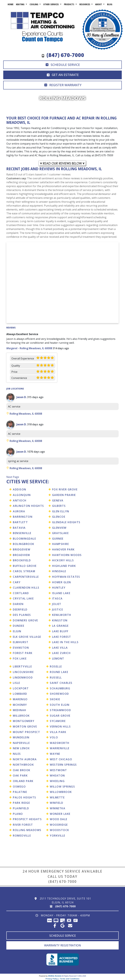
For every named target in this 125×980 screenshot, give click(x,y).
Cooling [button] (34, 4)
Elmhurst (21, 642)
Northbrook (23, 765)
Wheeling (57, 781)
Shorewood (59, 694)
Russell (56, 678)
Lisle (17, 683)
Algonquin (22, 495)
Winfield (56, 803)
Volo (54, 737)
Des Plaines (22, 615)
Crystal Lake (23, 598)
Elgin (17, 631)
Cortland (21, 593)
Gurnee (58, 539)
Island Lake (61, 593)
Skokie (55, 699)
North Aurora (25, 759)
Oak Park (20, 776)
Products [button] (69, 4)
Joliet (57, 604)
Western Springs (63, 765)
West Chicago (61, 759)
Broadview (21, 555)
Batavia (19, 528)
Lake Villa (60, 648)
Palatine (20, 792)
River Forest (23, 825)
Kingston (60, 620)
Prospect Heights (27, 819)
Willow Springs (62, 787)
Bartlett (20, 522)
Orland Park (23, 781)
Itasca (57, 598)
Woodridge (59, 825)
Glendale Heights (66, 522)
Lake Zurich (61, 653)
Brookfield (22, 560)
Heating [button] (21, 4)
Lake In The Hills (65, 642)
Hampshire (61, 544)
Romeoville (22, 836)
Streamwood (60, 710)
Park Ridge (21, 803)
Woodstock (59, 830)
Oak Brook (22, 770)
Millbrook (21, 716)
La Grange (60, 626)
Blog (110, 4)
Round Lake (59, 672)
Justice (58, 610)
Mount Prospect (26, 732)
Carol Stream (24, 571)
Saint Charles (61, 683)
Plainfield (21, 808)
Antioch (20, 500)
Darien (18, 604)
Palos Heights (24, 797)
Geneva (58, 500)
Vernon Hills (60, 727)
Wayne (55, 754)
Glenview (59, 528)
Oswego (19, 787)
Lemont (58, 659)
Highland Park (64, 566)
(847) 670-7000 (62, 881)
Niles (17, 754)
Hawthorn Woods (67, 555)
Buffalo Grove (25, 566)
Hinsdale (59, 571)
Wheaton (57, 776)
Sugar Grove (60, 716)
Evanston (21, 648)
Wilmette (57, 797)
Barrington (23, 517)
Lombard (20, 694)
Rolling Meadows (27, 830)
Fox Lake (20, 659)
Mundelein (21, 737)
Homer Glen (62, 582)
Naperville (21, 743)
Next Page (13, 477)
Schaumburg (60, 688)
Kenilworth (62, 615)
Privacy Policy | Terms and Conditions (62, 979)
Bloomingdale (24, 539)
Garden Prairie (64, 495)
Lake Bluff (60, 631)
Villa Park (58, 732)
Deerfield (20, 610)
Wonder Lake (60, 814)
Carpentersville (26, 577)
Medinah (20, 710)
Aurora (19, 511)
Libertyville (22, 666)
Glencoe (59, 517)
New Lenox (21, 748)
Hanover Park (63, 549)
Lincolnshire (23, 672)
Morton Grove (25, 727)
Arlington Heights (28, 506)
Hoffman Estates (66, 577)
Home (10, 4)
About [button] (99, 4)
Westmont (58, 770)
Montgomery (24, 721)
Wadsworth (60, 743)
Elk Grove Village (27, 637)
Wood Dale (59, 819)
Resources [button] (85, 4)
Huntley (59, 588)
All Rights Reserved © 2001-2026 (74, 976)
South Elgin (60, 705)
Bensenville (22, 533)
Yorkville (58, 836)
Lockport (21, 688)
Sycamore (58, 721)
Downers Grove (25, 620)
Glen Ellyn (61, 511)
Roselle (56, 666)
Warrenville (60, 748)
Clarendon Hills (26, 588)
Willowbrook (61, 792)
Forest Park (23, 653)
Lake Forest (62, 637)
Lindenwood (23, 678)
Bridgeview (22, 549)
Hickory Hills (63, 560)
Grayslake (60, 533)
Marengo (20, 699)
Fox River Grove (65, 489)
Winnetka (58, 808)
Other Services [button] (51, 4)
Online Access (55, 976)
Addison (20, 489)
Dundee (19, 626)
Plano (18, 814)
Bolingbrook (24, 544)
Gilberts (59, 506)
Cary (17, 582)
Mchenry (20, 705)
